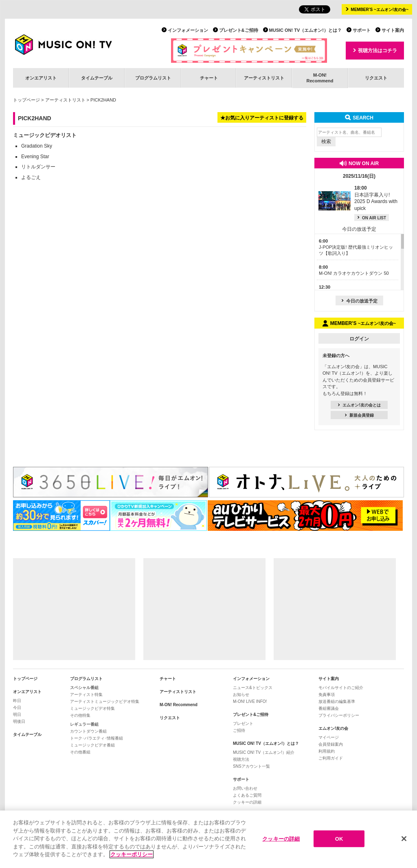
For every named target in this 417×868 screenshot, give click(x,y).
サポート (362, 30)
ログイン (359, 339)
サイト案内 (393, 30)
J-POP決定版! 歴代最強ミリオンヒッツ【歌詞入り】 (356, 247)
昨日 (17, 701)
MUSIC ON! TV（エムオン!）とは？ (305, 30)
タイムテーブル (97, 78)
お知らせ (241, 695)
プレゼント (243, 723)
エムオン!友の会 (333, 728)
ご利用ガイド (331, 758)
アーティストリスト (264, 78)
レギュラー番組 (84, 724)
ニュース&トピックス (253, 688)
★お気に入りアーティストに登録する (262, 118)
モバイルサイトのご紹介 (341, 688)
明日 (17, 714)
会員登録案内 (331, 744)
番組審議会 (329, 708)
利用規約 (327, 751)
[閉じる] (404, 839)
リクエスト (376, 78)
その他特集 (80, 715)
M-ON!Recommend (320, 78)
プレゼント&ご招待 (239, 30)
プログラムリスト (153, 78)
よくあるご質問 (247, 795)
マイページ (329, 737)
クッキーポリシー (132, 855)
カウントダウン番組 (88, 731)
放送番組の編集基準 (337, 701)
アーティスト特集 (86, 695)
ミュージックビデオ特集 (92, 708)
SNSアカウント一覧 (251, 766)
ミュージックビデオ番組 (92, 745)
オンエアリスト (41, 78)
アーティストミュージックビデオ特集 (105, 701)
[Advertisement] (74, 609)
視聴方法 (241, 759)
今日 (17, 708)
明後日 (19, 721)
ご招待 (239, 730)
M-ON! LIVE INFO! (250, 701)
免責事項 (327, 695)
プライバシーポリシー (339, 715)
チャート (209, 78)
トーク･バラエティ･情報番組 (97, 738)
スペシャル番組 (84, 688)
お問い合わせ (245, 788)
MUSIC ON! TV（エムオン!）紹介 (264, 752)
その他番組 (80, 752)
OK (339, 839)
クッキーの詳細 (247, 802)
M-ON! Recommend (179, 705)
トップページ (26, 100)
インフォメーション (188, 30)
